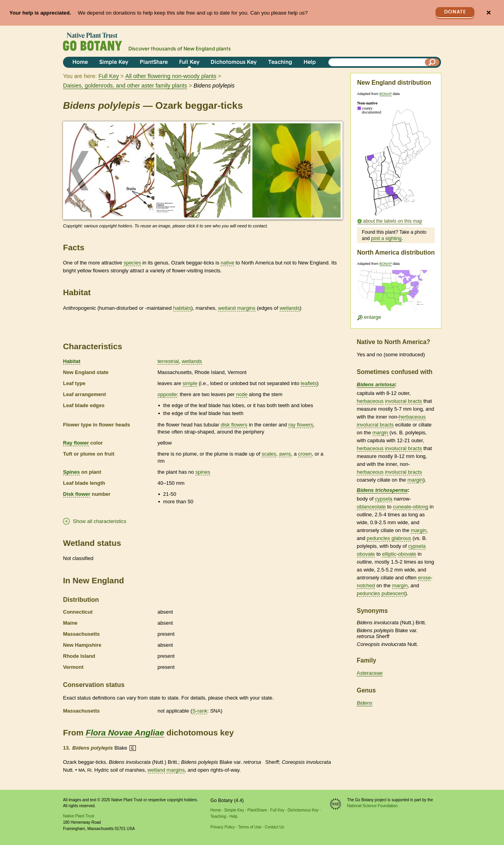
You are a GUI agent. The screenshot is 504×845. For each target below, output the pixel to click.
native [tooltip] (227, 263)
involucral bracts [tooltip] (404, 401)
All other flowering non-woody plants (171, 76)
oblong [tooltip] (420, 507)
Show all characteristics (100, 521)
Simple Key (114, 62)
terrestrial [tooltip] (168, 361)
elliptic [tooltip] (389, 554)
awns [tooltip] (285, 454)
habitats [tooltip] (182, 308)
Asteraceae (370, 673)
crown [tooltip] (305, 454)
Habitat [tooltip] (72, 361)
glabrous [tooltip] (401, 538)
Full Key (189, 62)
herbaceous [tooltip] (370, 401)
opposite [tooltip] (167, 394)
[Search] (432, 62)
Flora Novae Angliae (125, 732)
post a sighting (386, 238)
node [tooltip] (242, 394)
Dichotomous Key (234, 62)
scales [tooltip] (269, 454)
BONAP (386, 94)
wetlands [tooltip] (290, 308)
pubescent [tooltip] (393, 593)
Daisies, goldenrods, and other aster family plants (125, 86)
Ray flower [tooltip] (76, 443)
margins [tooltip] (246, 308)
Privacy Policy (222, 827)
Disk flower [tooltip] (77, 494)
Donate (455, 12)
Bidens (365, 703)
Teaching (280, 62)
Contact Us (274, 827)
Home (80, 62)
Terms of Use (250, 827)
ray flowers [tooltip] (301, 425)
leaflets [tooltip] (309, 383)
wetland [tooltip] (227, 308)
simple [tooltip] (190, 383)
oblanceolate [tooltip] (371, 507)
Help (310, 62)
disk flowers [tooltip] (234, 425)
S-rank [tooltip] (200, 711)
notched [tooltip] (366, 585)
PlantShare (154, 62)
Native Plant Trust (79, 816)
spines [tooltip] (203, 472)
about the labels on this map (393, 221)
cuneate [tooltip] (402, 507)
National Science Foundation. (373, 806)
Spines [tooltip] (71, 472)
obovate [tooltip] (366, 554)
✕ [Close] (488, 13)
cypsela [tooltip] (384, 499)
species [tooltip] (132, 263)
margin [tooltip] (380, 433)
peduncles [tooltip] (378, 538)
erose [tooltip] (424, 578)
